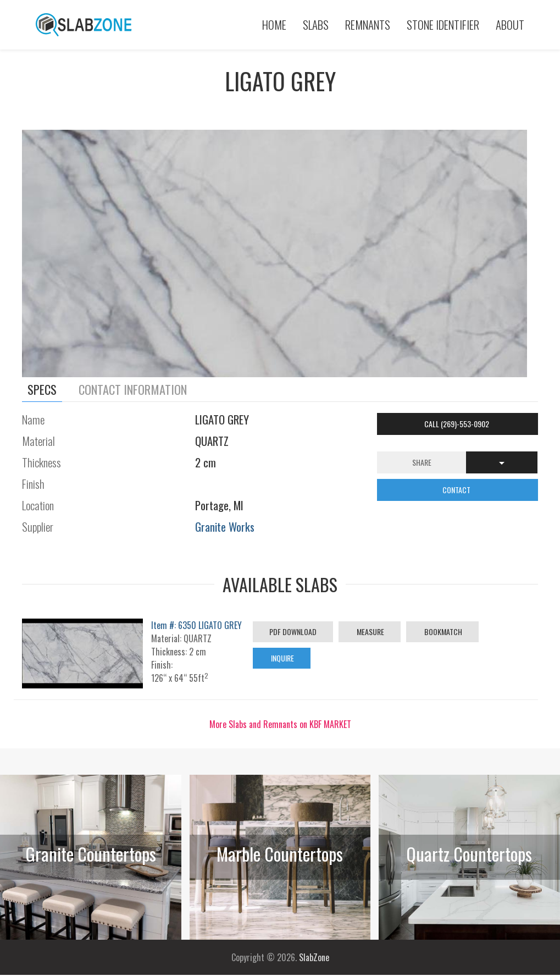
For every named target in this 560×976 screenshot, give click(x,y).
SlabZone (314, 957)
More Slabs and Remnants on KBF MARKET (280, 724)
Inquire (282, 658)
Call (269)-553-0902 (458, 424)
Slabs (316, 24)
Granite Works (225, 526)
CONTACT (457, 490)
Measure (370, 632)
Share (422, 462)
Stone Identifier (443, 24)
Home (274, 24)
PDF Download (293, 632)
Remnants (368, 24)
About (510, 24)
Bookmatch (442, 632)
